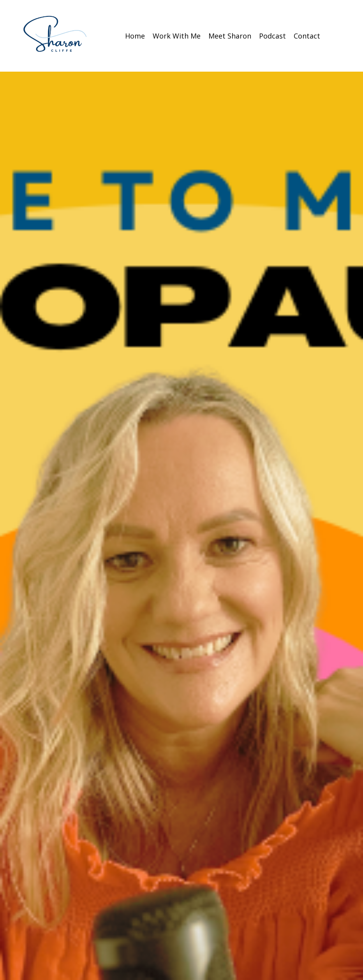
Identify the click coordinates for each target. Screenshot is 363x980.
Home (135, 36)
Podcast (272, 36)
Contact (307, 36)
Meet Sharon (230, 36)
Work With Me (177, 36)
